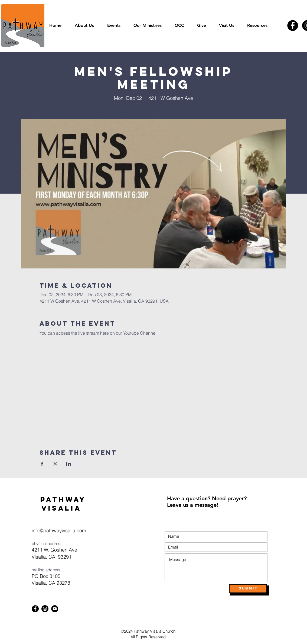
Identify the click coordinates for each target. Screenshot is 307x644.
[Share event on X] (55, 464)
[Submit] (248, 589)
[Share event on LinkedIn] (69, 464)
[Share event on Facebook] (42, 464)
